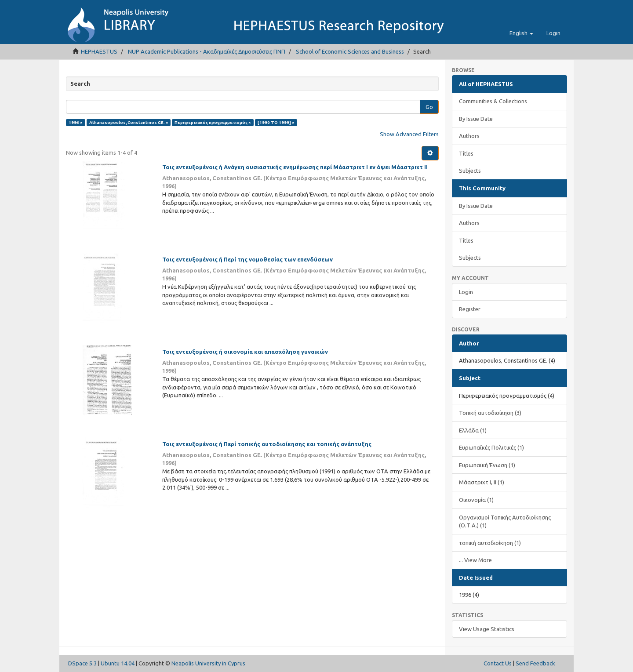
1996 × (76, 122)
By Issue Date (476, 119)
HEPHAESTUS (99, 51)
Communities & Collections (493, 101)
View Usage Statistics (487, 629)
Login (466, 292)
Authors (469, 136)
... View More (475, 560)
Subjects (470, 171)
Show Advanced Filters (409, 134)
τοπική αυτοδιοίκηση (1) (490, 543)
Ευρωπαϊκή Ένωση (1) (487, 465)
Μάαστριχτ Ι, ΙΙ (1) (482, 482)
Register (470, 309)
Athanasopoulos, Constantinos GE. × (129, 122)
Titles (466, 153)
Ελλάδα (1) (473, 430)
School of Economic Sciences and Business (350, 51)
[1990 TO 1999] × (276, 122)
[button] (521, 33)
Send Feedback (535, 663)
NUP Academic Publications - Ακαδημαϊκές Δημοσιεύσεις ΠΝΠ (207, 51)
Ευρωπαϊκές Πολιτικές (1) (491, 447)
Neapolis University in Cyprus (208, 663)
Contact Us (498, 663)
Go (429, 107)
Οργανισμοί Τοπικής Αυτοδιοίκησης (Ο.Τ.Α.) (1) (505, 521)
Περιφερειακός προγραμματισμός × (213, 122)
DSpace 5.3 (82, 663)
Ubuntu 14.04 (118, 663)
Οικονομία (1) (476, 500)
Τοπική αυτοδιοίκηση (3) (490, 413)
